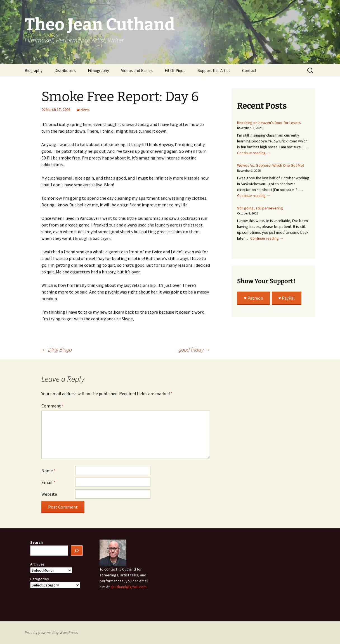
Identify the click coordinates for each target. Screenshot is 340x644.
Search (36, 542)
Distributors (65, 71)
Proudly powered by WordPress (51, 633)
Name (49, 471)
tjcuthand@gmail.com (128, 587)
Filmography (98, 71)
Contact (249, 71)
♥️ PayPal (287, 298)
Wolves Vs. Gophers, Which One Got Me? (271, 165)
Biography (34, 71)
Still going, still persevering (260, 208)
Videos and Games (137, 71)
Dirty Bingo (57, 350)
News (85, 109)
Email (48, 482)
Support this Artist (214, 71)
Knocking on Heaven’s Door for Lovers (269, 123)
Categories (40, 579)
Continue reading (254, 153)
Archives (37, 564)
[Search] (77, 551)
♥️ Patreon (253, 298)
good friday (194, 350)
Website (49, 494)
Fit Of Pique (175, 71)
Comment (53, 406)
